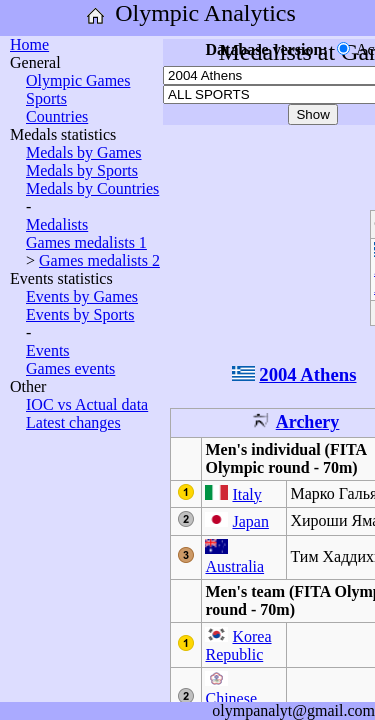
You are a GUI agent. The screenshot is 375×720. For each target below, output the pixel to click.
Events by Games (82, 296)
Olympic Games (78, 80)
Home (29, 44)
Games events (70, 368)
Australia (234, 566)
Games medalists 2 (99, 260)
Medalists (57, 224)
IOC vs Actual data (87, 404)
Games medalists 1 (86, 242)
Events (48, 350)
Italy (246, 494)
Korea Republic (238, 645)
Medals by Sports (82, 170)
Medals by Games (84, 152)
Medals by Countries (92, 188)
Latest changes (73, 422)
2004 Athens (307, 374)
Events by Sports (80, 314)
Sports (46, 98)
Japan (250, 521)
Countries (57, 116)
